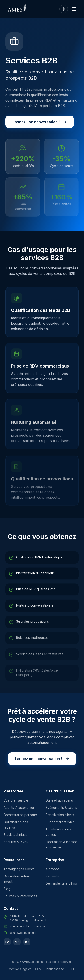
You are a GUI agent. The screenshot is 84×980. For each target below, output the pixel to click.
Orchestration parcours (21, 815)
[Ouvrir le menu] (74, 9)
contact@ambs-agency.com (29, 926)
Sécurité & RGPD (16, 842)
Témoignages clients (19, 869)
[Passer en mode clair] (64, 9)
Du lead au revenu (59, 800)
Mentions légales (20, 969)
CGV (38, 969)
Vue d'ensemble (16, 800)
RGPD (71, 969)
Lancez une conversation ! (40, 122)
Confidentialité (54, 969)
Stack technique (16, 835)
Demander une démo (61, 883)
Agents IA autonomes (19, 807)
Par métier (53, 876)
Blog (7, 889)
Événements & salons (61, 807)
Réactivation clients (60, 815)
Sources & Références (20, 896)
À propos (53, 869)
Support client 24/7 (60, 822)
